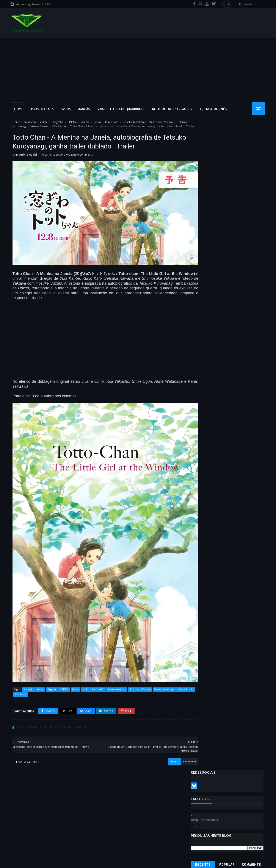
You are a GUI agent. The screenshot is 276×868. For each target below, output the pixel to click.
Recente (203, 217)
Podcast (33, 825)
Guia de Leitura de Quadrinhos (122, 110)
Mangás (85, 110)
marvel (62, 825)
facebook (171, 742)
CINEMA (72, 124)
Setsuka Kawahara (133, 124)
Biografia (57, 124)
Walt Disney (74, 838)
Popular (227, 217)
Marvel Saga (22, 850)
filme (18, 825)
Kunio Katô (111, 124)
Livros (66, 110)
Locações (21, 844)
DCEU (18, 838)
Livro (51, 831)
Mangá (48, 825)
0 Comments (84, 172)
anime (43, 124)
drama (85, 124)
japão (97, 124)
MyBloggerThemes (77, 862)
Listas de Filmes (42, 110)
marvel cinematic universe (44, 838)
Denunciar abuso (206, 261)
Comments (252, 217)
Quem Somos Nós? (215, 110)
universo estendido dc (50, 850)
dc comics (35, 831)
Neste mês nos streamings (174, 110)
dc (74, 825)
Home (19, 110)
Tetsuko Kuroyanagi (24, 128)
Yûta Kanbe (69, 128)
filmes (19, 831)
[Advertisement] (138, 71)
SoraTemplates (35, 862)
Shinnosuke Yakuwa (160, 124)
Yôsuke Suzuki (49, 128)
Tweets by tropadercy (206, 250)
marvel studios (67, 844)
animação (29, 124)
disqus (156, 742)
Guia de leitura (42, 844)
